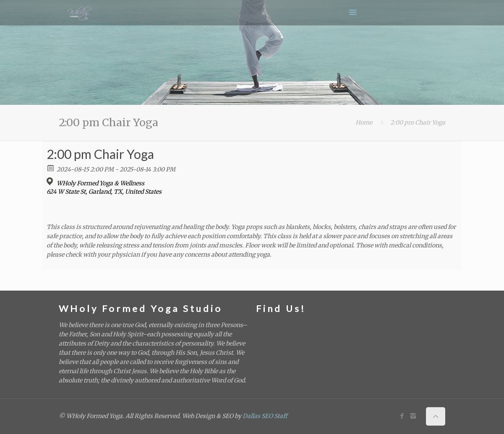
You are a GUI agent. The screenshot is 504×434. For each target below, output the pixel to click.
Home (364, 122)
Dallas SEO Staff (265, 416)
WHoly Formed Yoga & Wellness (101, 183)
